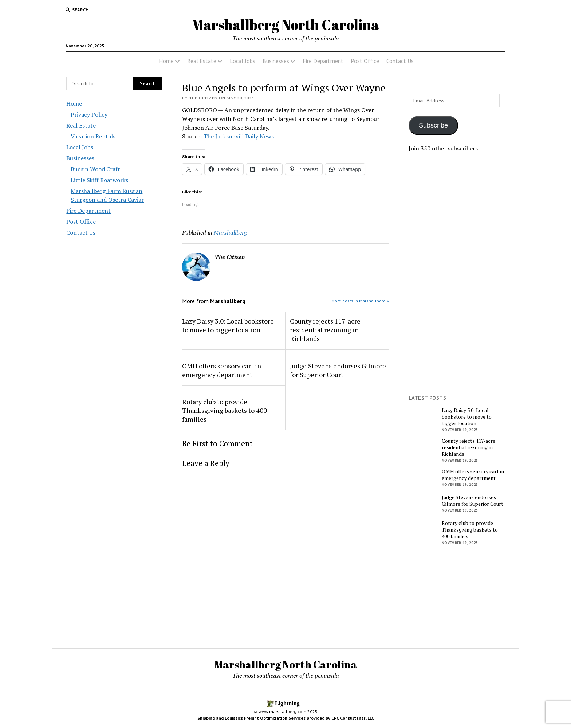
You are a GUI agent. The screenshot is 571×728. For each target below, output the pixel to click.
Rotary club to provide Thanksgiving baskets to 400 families (225, 410)
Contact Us (400, 61)
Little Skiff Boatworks (99, 180)
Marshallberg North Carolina (285, 25)
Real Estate (202, 61)
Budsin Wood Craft (95, 169)
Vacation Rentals (93, 136)
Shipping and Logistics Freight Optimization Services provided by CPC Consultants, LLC (286, 718)
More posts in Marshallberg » (360, 301)
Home (166, 61)
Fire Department (323, 61)
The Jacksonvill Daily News (239, 136)
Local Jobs (243, 61)
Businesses (276, 61)
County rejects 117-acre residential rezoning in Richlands (325, 330)
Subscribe (433, 125)
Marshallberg (230, 232)
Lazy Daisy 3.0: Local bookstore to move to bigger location (228, 325)
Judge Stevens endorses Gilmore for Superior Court (338, 370)
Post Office (365, 61)
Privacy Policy (89, 114)
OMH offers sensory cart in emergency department (222, 370)
